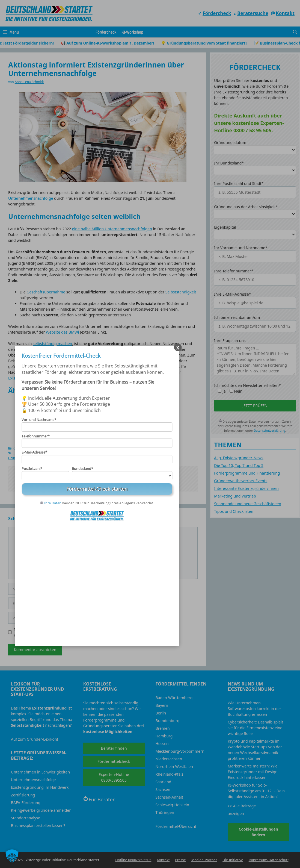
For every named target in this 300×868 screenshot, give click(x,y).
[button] (12, 856)
